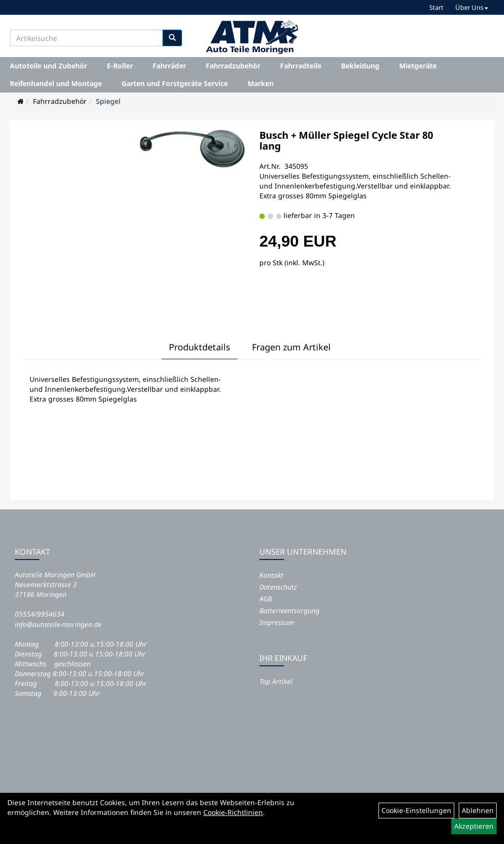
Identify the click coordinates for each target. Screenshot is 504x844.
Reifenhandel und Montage (56, 83)
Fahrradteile (301, 66)
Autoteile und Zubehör (48, 66)
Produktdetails (200, 347)
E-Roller (120, 66)
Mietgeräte (418, 66)
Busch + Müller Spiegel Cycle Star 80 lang (346, 141)
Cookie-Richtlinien (233, 812)
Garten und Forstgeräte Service (175, 83)
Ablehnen (478, 810)
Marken (261, 83)
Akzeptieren (474, 826)
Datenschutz (278, 587)
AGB (266, 599)
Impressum (277, 622)
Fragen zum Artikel (291, 347)
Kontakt (271, 575)
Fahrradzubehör (233, 66)
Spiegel (108, 101)
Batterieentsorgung (289, 610)
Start (436, 7)
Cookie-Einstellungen (416, 810)
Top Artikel (276, 681)
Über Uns (472, 7)
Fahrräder (169, 66)
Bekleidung (360, 66)
